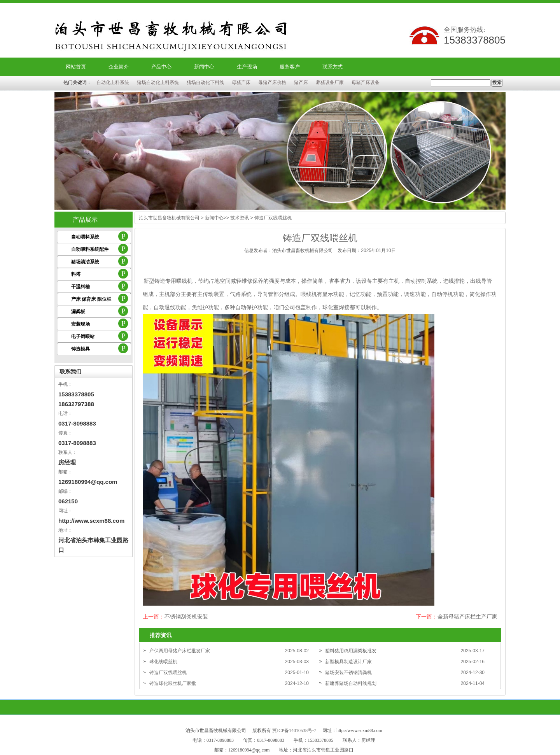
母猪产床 (241, 82)
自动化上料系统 (113, 82)
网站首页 (76, 67)
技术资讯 (240, 218)
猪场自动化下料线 (205, 82)
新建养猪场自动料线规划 (351, 683)
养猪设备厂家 (330, 82)
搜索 (497, 82)
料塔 (76, 274)
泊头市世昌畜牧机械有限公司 (169, 218)
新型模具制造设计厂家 (348, 662)
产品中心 (161, 67)
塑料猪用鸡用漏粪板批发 (351, 651)
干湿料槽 (80, 287)
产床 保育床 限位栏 (91, 299)
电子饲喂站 (83, 336)
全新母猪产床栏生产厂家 (467, 617)
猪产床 (301, 82)
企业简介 (119, 67)
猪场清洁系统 (85, 262)
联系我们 (70, 371)
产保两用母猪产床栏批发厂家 (180, 651)
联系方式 (332, 67)
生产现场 (247, 67)
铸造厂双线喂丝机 (168, 673)
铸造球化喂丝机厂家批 (173, 683)
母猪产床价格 (272, 82)
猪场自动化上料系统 (158, 82)
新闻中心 (204, 67)
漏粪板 (78, 312)
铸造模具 (80, 349)
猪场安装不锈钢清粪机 (348, 673)
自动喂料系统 (85, 237)
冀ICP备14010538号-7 (294, 730)
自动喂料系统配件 (90, 249)
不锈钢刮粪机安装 (186, 617)
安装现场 (80, 324)
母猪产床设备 (366, 82)
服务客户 (290, 67)
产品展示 (85, 220)
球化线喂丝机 (163, 662)
